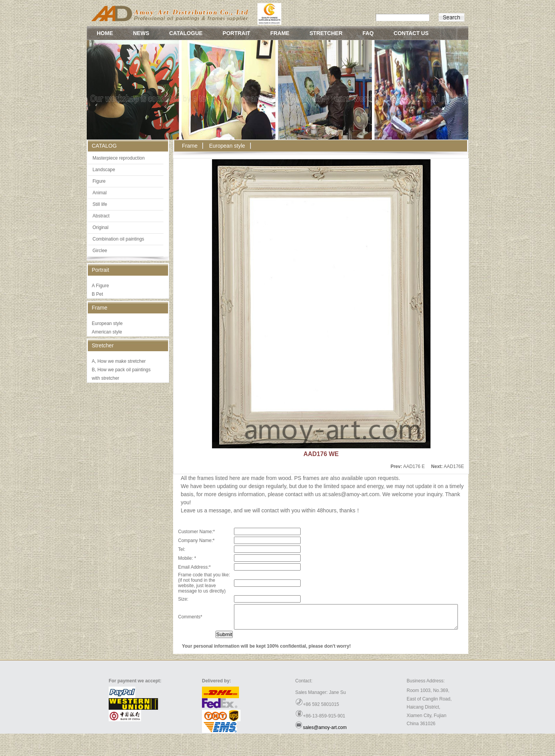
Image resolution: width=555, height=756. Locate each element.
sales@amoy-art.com (325, 750)
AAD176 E (414, 466)
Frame (190, 146)
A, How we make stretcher (119, 361)
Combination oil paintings (118, 239)
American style (107, 332)
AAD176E (454, 466)
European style (107, 323)
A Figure (100, 286)
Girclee (100, 251)
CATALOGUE (186, 33)
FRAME (280, 33)
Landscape (104, 170)
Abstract (101, 216)
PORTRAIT (237, 33)
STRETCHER (326, 33)
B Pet (97, 294)
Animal (100, 193)
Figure (99, 181)
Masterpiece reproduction (119, 158)
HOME (105, 33)
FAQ (368, 33)
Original (100, 227)
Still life (100, 204)
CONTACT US (411, 33)
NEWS (141, 33)
